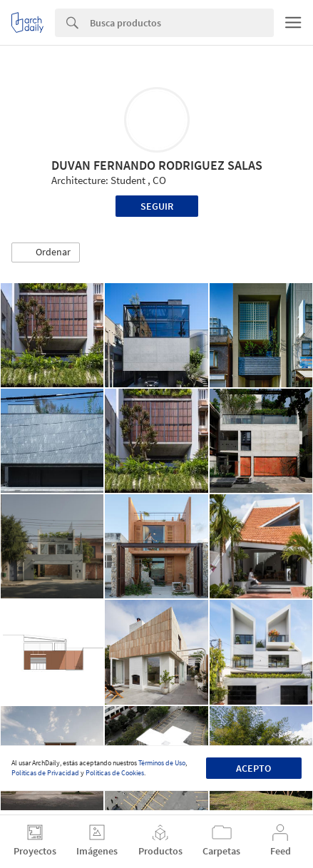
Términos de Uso (162, 763)
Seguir (157, 206)
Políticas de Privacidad (45, 773)
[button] (46, 252)
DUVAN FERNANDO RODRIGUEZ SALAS (157, 165)
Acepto (253, 768)
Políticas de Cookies (115, 773)
